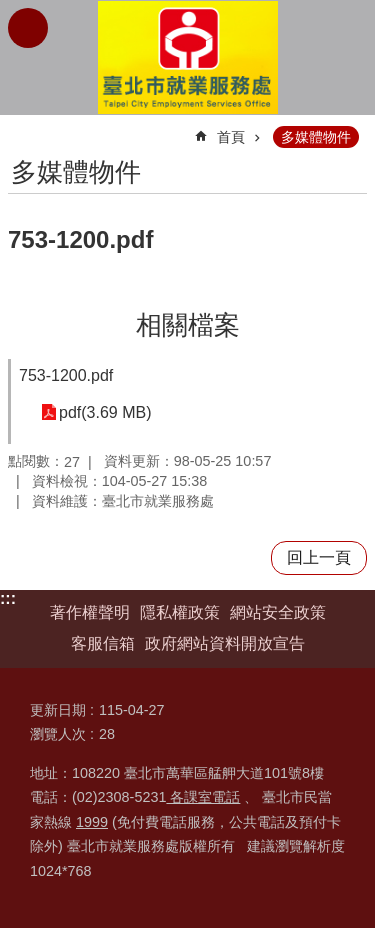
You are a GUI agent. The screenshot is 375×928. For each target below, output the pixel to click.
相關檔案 (188, 325)
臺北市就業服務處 (188, 57)
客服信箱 (103, 643)
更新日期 (58, 710)
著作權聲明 (90, 612)
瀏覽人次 (58, 734)
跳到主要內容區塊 (10, 10)
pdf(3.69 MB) (105, 412)
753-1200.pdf (66, 375)
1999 (92, 822)
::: (8, 598)
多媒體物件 (316, 137)
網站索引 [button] (28, 28)
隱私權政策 (180, 612)
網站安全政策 (278, 612)
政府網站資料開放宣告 (225, 643)
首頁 (231, 137)
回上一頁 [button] (319, 557)
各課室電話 (203, 797)
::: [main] (21, 128)
